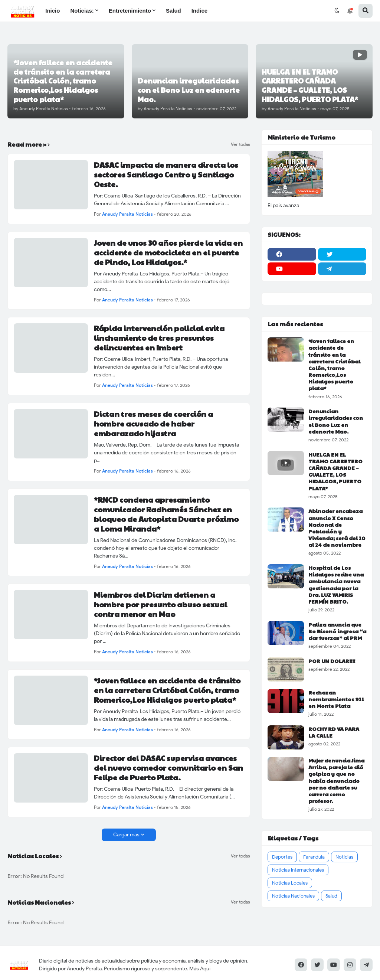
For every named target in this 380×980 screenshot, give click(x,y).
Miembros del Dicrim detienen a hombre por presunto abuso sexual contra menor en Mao (160, 604)
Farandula (314, 857)
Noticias (344, 857)
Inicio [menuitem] (53, 11)
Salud (331, 896)
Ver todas (240, 144)
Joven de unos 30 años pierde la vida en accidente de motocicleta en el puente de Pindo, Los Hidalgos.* (168, 252)
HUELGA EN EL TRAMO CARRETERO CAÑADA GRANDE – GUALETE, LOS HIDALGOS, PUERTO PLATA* (335, 471)
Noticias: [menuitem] (82, 11)
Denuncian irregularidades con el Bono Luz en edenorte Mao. (336, 421)
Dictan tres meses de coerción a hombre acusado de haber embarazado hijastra (153, 424)
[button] (337, 11)
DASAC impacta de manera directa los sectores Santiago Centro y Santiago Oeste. (166, 174)
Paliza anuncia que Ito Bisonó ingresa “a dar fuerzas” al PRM (337, 631)
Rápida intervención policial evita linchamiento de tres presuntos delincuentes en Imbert (159, 338)
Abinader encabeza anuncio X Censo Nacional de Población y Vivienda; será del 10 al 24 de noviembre (337, 528)
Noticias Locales (290, 883)
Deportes (282, 857)
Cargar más (126, 835)
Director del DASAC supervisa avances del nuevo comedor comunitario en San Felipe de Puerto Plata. (168, 768)
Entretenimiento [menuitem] (130, 11)
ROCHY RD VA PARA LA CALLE (334, 732)
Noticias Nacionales (293, 896)
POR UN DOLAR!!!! (332, 661)
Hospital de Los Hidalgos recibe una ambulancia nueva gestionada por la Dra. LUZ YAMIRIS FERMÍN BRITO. (336, 584)
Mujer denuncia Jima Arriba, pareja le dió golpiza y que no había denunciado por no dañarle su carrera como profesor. (336, 780)
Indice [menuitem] (199, 11)
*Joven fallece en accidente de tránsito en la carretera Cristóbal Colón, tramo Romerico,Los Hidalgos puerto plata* (167, 690)
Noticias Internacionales (298, 870)
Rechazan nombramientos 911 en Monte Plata (336, 699)
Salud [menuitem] (173, 11)
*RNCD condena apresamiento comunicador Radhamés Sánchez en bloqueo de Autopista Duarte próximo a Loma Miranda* (166, 514)
